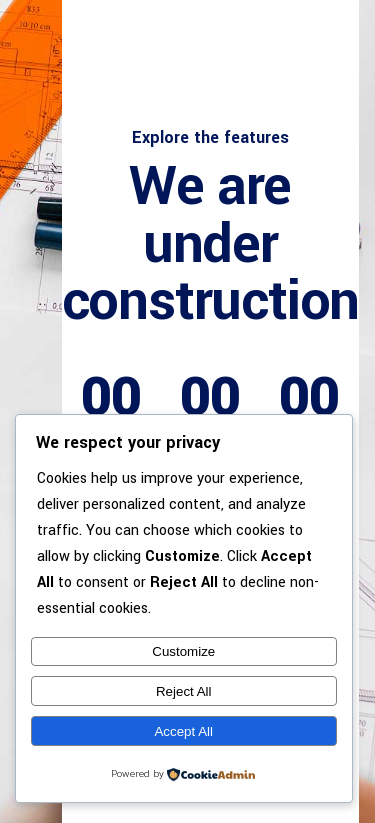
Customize (183, 651)
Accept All (183, 731)
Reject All (184, 691)
